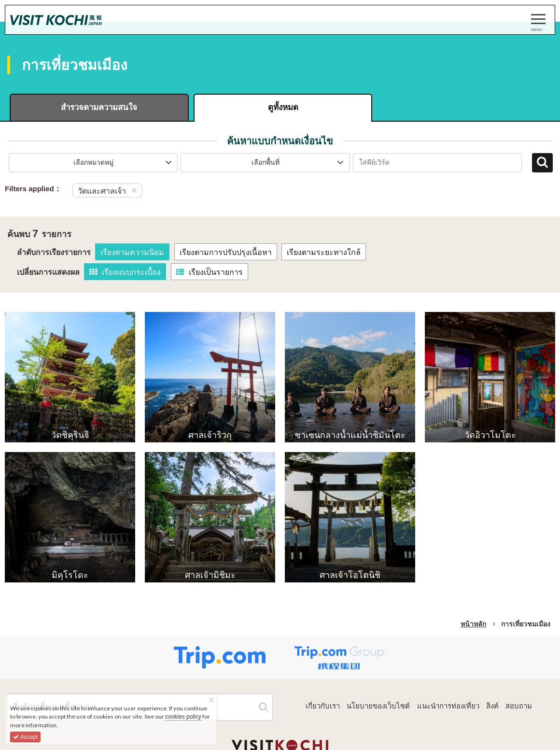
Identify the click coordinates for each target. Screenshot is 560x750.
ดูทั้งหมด (280, 107)
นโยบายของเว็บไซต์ (378, 706)
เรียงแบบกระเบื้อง (125, 273)
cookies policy (183, 717)
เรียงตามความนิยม (132, 253)
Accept (25, 737)
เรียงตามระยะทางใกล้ (324, 253)
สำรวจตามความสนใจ (98, 107)
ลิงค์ (492, 706)
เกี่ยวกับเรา (323, 706)
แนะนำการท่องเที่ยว (448, 706)
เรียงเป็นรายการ (210, 273)
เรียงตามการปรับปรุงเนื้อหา (226, 253)
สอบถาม (519, 706)
